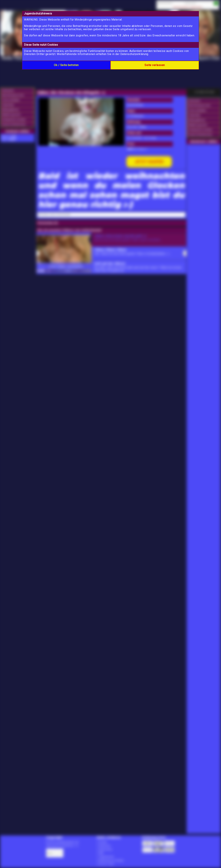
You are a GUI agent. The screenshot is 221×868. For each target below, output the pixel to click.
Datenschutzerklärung (134, 54)
